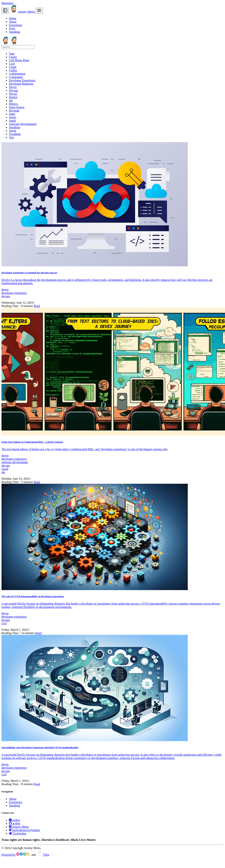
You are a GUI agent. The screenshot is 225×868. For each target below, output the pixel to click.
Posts (12, 28)
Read (37, 306)
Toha (43, 855)
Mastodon (7, 3)
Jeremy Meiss (22, 12)
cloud (5, 469)
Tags (12, 54)
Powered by (16, 855)
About (13, 22)
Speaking (15, 32)
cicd (4, 623)
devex (5, 290)
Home (13, 18)
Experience (16, 25)
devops (6, 296)
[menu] (39, 11)
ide (3, 472)
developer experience (14, 293)
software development (15, 462)
